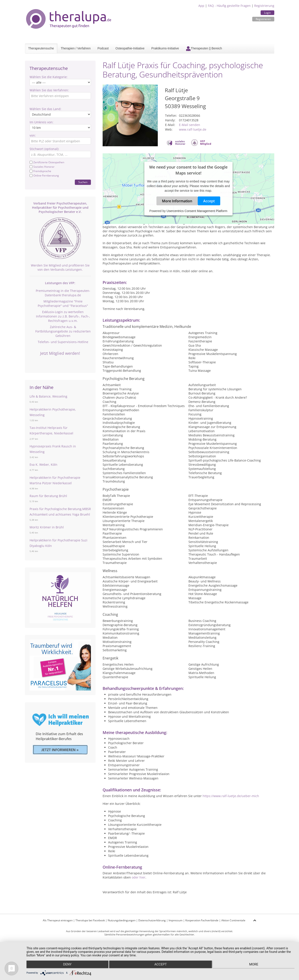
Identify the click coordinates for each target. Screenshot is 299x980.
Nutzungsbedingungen (122, 920)
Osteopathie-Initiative (130, 48)
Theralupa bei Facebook (90, 920)
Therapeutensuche (41, 48)
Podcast (103, 48)
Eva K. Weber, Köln (43, 465)
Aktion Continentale (233, 920)
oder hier (139, 877)
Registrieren (263, 19)
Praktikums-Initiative (165, 48)
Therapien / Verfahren (76, 48)
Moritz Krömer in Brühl (47, 527)
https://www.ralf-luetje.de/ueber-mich (231, 796)
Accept (209, 201)
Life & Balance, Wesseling (48, 396)
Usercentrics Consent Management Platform (197, 211)
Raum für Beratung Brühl (48, 496)
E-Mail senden (190, 125)
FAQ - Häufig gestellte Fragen (229, 6)
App (201, 6)
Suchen (83, 182)
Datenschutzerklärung (152, 920)
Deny (66, 965)
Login (267, 13)
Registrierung (264, 6)
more (255, 965)
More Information (177, 201)
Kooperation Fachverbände (202, 920)
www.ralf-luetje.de (193, 129)
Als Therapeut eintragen (58, 920)
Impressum (176, 920)
